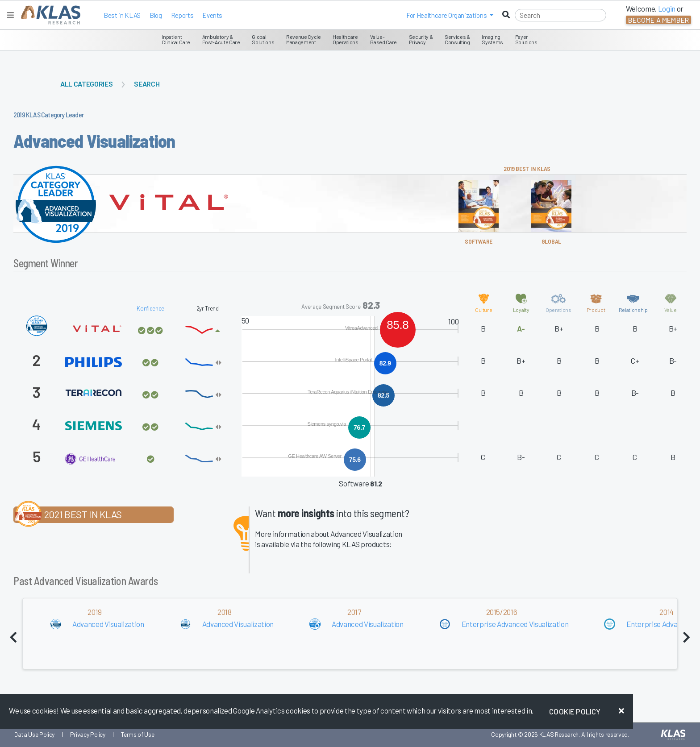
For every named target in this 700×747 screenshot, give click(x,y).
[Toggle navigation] (10, 15)
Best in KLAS (122, 15)
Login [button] (667, 8)
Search (147, 84)
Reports (182, 15)
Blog (156, 15)
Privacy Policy (88, 734)
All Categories (86, 84)
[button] (450, 15)
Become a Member (658, 20)
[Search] (560, 15)
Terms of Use (138, 734)
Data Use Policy (34, 734)
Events (212, 15)
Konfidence (150, 308)
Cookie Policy (575, 711)
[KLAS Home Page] (48, 15)
